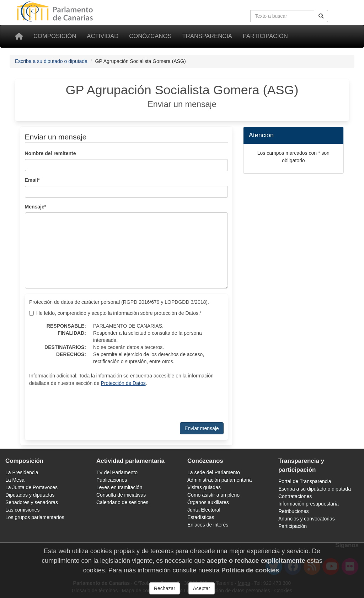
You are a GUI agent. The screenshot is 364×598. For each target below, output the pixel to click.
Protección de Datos (123, 383)
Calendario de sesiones (122, 502)
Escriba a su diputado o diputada (51, 61)
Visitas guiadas (204, 487)
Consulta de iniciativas (121, 495)
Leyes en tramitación (119, 487)
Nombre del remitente (50, 153)
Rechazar (165, 588)
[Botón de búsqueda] (321, 16)
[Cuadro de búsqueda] (282, 16)
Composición (55, 36)
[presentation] (126, 404)
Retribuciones (294, 511)
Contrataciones (295, 496)
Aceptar (202, 588)
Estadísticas (201, 517)
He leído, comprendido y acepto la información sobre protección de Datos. (115, 313)
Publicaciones (112, 480)
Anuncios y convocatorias (307, 519)
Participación (265, 36)
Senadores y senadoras (32, 502)
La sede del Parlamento (214, 472)
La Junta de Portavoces (31, 487)
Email (33, 180)
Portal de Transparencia (305, 481)
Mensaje (36, 207)
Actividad (103, 36)
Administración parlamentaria (220, 480)
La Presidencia (22, 472)
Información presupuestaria (309, 504)
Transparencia (207, 36)
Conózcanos (150, 36)
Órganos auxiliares (208, 502)
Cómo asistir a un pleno (213, 495)
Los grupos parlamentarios (35, 517)
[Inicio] (19, 36)
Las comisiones (23, 510)
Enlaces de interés (208, 525)
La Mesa (15, 480)
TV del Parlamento (117, 472)
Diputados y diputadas (30, 495)
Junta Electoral (204, 510)
